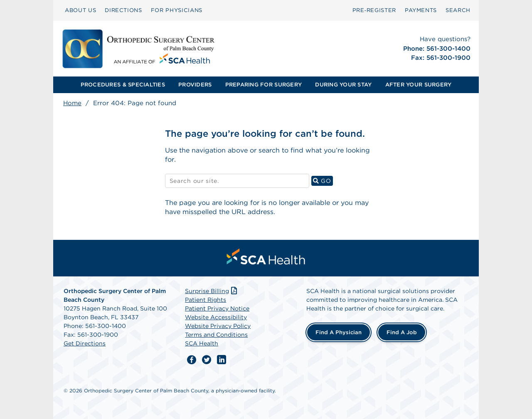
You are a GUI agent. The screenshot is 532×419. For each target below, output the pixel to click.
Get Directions (85, 343)
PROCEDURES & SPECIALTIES (123, 85)
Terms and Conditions (216, 335)
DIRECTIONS (123, 10)
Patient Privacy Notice (217, 308)
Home (72, 103)
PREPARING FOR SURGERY (264, 85)
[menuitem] (80, 10)
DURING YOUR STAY (343, 85)
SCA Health (202, 343)
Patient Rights (206, 300)
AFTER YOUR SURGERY (419, 85)
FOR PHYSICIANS (177, 10)
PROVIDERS (195, 85)
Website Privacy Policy (218, 326)
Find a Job (402, 332)
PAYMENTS (421, 10)
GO (323, 181)
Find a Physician (339, 332)
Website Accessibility (216, 317)
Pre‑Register (374, 10)
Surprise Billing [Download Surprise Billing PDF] (212, 291)
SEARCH (458, 10)
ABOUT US (80, 10)
